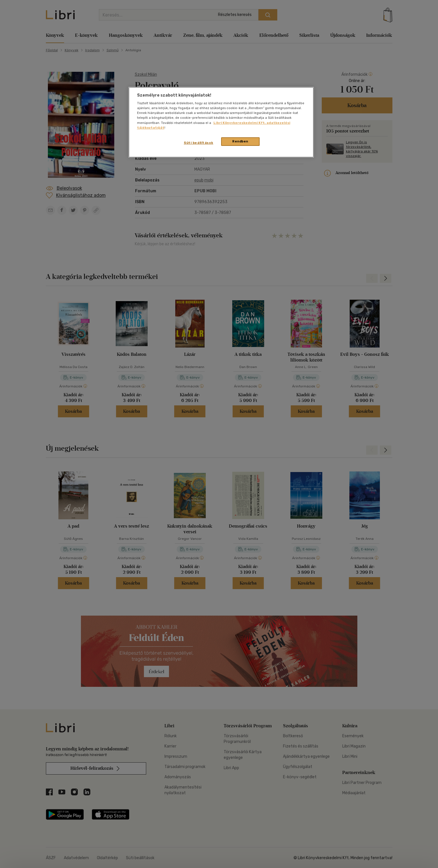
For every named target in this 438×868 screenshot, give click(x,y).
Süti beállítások (198, 143)
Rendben (240, 141)
